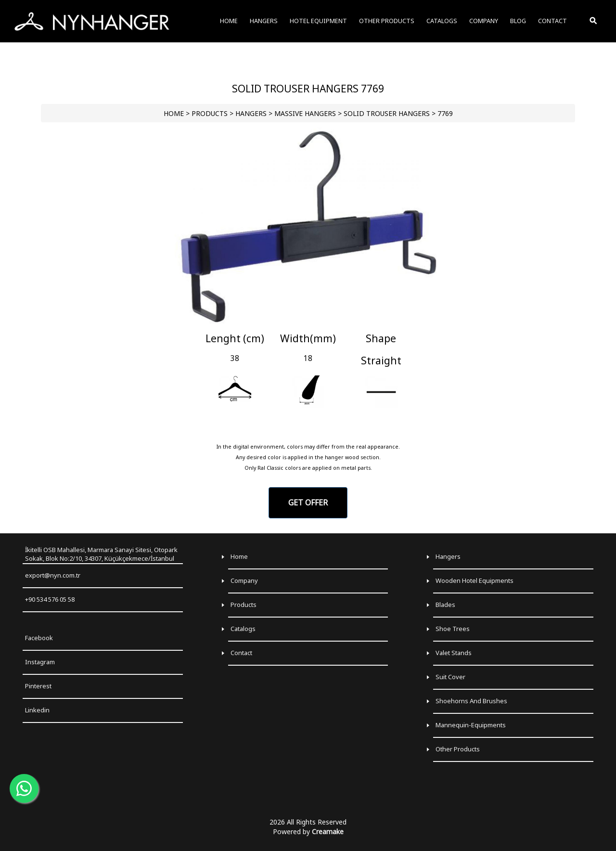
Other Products (458, 749)
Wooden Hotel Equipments (475, 580)
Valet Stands (454, 653)
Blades (445, 605)
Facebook (39, 638)
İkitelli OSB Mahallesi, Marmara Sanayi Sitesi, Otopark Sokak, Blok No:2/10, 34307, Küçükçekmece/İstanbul (101, 554)
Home (239, 556)
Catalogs (243, 629)
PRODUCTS (210, 113)
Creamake (328, 832)
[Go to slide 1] (308, 320)
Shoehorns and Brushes (471, 701)
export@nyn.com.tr (53, 575)
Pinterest (38, 686)
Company (244, 580)
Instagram (40, 662)
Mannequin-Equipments (471, 725)
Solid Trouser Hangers (387, 113)
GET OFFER (308, 503)
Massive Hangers (305, 113)
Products (244, 605)
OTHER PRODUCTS (387, 21)
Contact (241, 653)
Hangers (448, 556)
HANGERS (251, 113)
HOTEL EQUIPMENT (318, 21)
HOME (174, 113)
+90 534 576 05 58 (50, 599)
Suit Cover (450, 677)
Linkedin (37, 710)
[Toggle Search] (594, 21)
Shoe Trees (453, 629)
